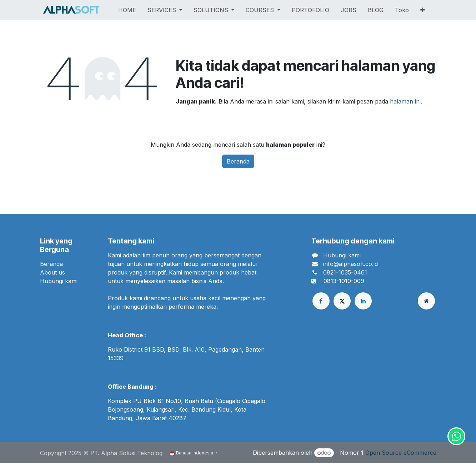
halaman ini (405, 101)
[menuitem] (127, 10)
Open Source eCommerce (401, 453)
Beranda (238, 161)
